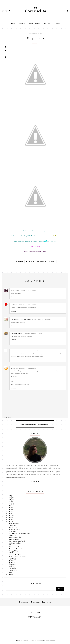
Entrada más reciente (28, 424)
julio (11, 560)
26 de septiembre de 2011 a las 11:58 (41, 319)
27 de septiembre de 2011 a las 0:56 (28, 350)
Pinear (52, 261)
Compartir (19, 261)
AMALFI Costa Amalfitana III (18, 556)
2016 (9, 511)
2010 (9, 574)
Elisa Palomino (14, 539)
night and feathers (15, 542)
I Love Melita (27, 42)
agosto (12, 558)
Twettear (30, 261)
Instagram (22, 23)
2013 (9, 517)
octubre (12, 527)
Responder (13, 296)
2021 (9, 501)
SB (10, 544)
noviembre (13, 525)
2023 (9, 497)
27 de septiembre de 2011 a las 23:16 (25, 368)
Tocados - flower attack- (17, 548)
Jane (12, 304)
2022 (9, 499)
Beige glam (13, 531)
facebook (35, 602)
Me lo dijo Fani (16, 333)
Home (13, 23)
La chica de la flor (15, 554)
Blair (13, 290)
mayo (11, 564)
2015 (9, 513)
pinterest (47, 602)
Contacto (58, 23)
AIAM (12, 368)
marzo (12, 568)
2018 (9, 507)
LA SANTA (12, 552)
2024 (9, 495)
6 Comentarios (43, 42)
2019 (9, 505)
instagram (24, 602)
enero (12, 572)
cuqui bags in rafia (15, 537)
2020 (9, 503)
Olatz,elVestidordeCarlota (20, 319)
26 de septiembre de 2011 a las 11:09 (26, 290)
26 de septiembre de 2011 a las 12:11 (32, 333)
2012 (9, 519)
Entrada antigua (44, 424)
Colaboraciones (34, 23)
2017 (9, 509)
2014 (9, 515)
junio (11, 562)
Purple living (13, 535)
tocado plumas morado (34, 34)
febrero (12, 570)
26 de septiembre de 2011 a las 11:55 (25, 304)
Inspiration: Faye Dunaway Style (20, 533)
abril (11, 566)
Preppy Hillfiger (14, 550)
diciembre (13, 523)
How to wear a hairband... (17, 541)
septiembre (13, 529)
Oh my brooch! (14, 546)
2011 (9, 521)
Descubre (47, 23)
